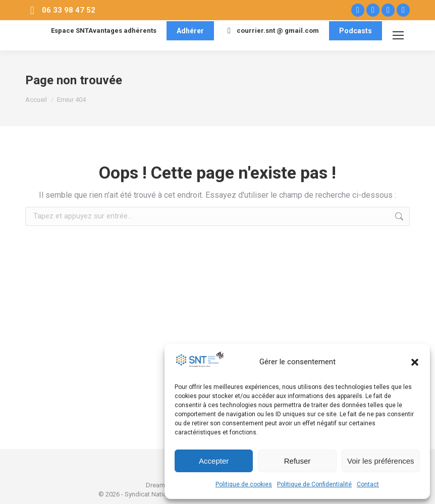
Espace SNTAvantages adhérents (97, 31)
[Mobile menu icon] (398, 35)
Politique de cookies (244, 484)
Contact (368, 484)
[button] (415, 362)
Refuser (297, 461)
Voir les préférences (381, 461)
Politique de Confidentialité (314, 484)
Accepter (214, 461)
